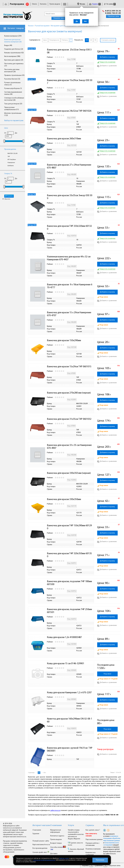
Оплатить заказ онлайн (62, 18)
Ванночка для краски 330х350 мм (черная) (69, 473)
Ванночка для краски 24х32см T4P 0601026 (69, 111)
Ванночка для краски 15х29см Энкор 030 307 (70, 82)
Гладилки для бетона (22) (14, 49)
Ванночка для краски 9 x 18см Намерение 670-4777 (70, 286)
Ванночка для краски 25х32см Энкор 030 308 (69, 51)
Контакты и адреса (57, 836)
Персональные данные (94, 840)
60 (91, 40)
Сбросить (6, 199)
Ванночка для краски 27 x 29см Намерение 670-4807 (69, 166)
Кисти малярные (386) (12, 56)
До (16, 133)
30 (87, 40)
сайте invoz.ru (55, 810)
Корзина (95, 4)
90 (95, 40)
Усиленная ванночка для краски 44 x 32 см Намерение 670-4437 (69, 258)
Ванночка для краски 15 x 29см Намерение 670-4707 (69, 314)
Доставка (54, 854)
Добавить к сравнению (107, 66)
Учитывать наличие (108, 40)
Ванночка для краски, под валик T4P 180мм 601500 (70, 583)
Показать (9, 196)
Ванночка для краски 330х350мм (64, 499)
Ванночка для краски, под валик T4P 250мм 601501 (70, 611)
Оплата (34, 4)
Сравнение (99, 866)
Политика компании (93, 849)
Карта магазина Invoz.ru (41, 845)
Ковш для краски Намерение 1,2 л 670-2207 (69, 693)
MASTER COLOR (12, 154)
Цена (6, 128)
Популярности (54, 40)
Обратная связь (113, 16)
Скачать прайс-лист (41, 852)
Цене (45, 40)
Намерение (11, 163)
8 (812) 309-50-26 (113, 11)
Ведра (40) (8, 45)
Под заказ (107, 674)
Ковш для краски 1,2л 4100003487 (64, 637)
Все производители (40, 848)
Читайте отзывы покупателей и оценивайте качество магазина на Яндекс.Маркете (76, 834)
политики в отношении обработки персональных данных (112, 838)
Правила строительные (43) (14, 75)
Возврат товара (56, 843)
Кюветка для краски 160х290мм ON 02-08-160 (69, 720)
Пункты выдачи (55, 4)
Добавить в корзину (107, 57)
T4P (9, 157)
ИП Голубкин (12, 160)
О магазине (37, 830)
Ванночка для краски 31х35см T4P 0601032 (69, 419)
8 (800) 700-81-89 (113, 13)
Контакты (43, 4)
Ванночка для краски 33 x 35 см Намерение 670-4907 (70, 447)
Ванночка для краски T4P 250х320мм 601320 (69, 228)
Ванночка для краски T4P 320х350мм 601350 (69, 555)
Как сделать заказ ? (93, 830)
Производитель (10, 149)
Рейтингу (65, 40)
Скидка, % (8, 174)
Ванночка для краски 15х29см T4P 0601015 (69, 367)
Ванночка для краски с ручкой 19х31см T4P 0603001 (70, 749)
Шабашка (11, 166)
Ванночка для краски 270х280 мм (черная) (69, 393)
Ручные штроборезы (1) (13, 88)
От (5, 133)
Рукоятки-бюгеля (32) (12, 79)
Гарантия (36, 834)
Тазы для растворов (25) (13, 104)
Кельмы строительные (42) (14, 53)
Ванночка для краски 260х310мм (64, 139)
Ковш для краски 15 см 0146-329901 (66, 664)
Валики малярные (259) (13, 36)
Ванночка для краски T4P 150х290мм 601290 (69, 527)
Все (45, 773)
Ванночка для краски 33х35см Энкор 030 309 (70, 197)
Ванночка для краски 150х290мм (64, 341)
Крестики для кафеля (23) (14, 60)
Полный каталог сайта (41, 841)
